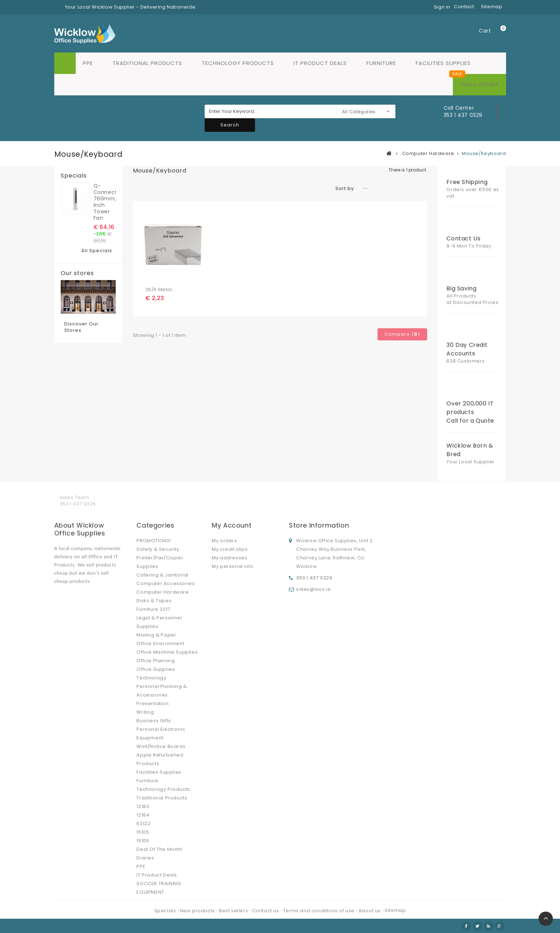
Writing (145, 712)
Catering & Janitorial (162, 575)
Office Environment (160, 643)
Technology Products (238, 63)
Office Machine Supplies (167, 652)
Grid (136, 189)
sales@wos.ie (313, 589)
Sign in (442, 7)
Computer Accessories (166, 583)
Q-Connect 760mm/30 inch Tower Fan (105, 202)
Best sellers (234, 911)
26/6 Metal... (161, 290)
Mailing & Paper (156, 635)
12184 (143, 815)
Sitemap (395, 910)
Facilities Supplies (443, 63)
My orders (224, 541)
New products (198, 911)
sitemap (492, 7)
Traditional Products (147, 63)
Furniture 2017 (153, 609)
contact (464, 7)
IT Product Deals (320, 63)
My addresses (229, 558)
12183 (143, 806)
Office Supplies (156, 669)
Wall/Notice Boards (161, 746)
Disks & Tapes (154, 601)
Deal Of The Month (159, 849)
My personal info (233, 566)
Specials (74, 176)
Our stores (77, 273)
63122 (143, 824)
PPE (88, 63)
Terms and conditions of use (320, 911)
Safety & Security (158, 549)
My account (232, 525)
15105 (143, 832)
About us (370, 911)
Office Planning (156, 661)
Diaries (145, 858)
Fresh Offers (479, 84)
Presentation (152, 704)
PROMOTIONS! (154, 541)
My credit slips (230, 549)
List (147, 189)
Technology (151, 678)
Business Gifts (154, 721)
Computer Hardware (162, 592)
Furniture (381, 63)
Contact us (266, 911)
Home (65, 63)
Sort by (345, 188)
